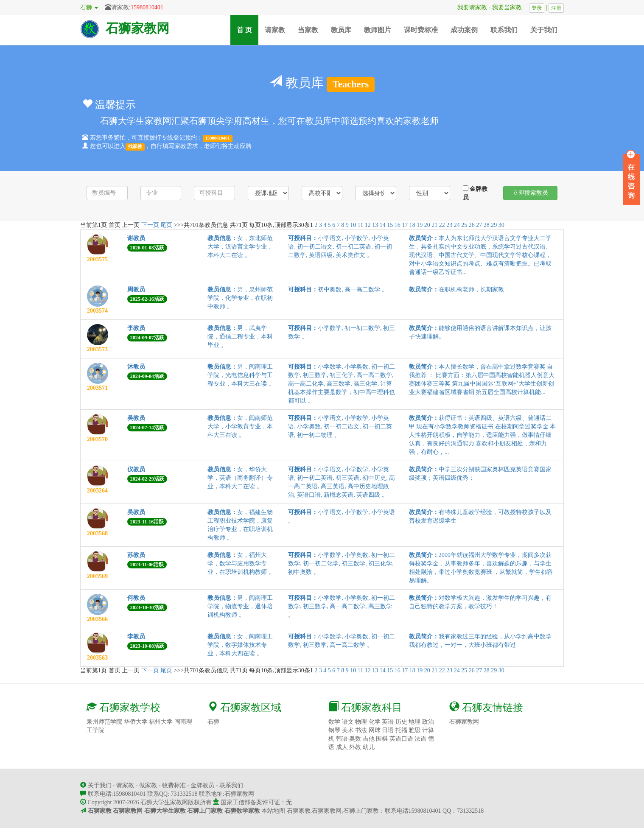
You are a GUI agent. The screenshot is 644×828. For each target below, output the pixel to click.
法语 (420, 739)
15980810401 (147, 7)
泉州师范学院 (104, 722)
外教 (355, 747)
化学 (375, 722)
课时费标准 (421, 30)
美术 (348, 730)
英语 (388, 722)
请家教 (275, 30)
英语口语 (401, 739)
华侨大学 (136, 722)
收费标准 (174, 785)
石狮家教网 (137, 28)
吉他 (369, 739)
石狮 (213, 722)
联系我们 (504, 30)
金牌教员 (475, 193)
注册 (556, 8)
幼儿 (369, 747)
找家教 (135, 147)
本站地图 (273, 811)
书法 (361, 730)
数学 (334, 722)
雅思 (414, 730)
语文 (348, 722)
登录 (537, 8)
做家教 (148, 785)
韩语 (342, 739)
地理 (414, 722)
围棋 (382, 739)
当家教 (308, 30)
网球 (375, 730)
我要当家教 (510, 7)
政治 (428, 722)
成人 (342, 747)
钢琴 (334, 730)
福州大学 (161, 722)
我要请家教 (469, 7)
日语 (388, 730)
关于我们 (544, 30)
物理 (361, 722)
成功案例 (464, 30)
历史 (401, 722)
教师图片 (378, 30)
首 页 (248, 29)
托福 (401, 730)
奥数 (355, 739)
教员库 (341, 30)
